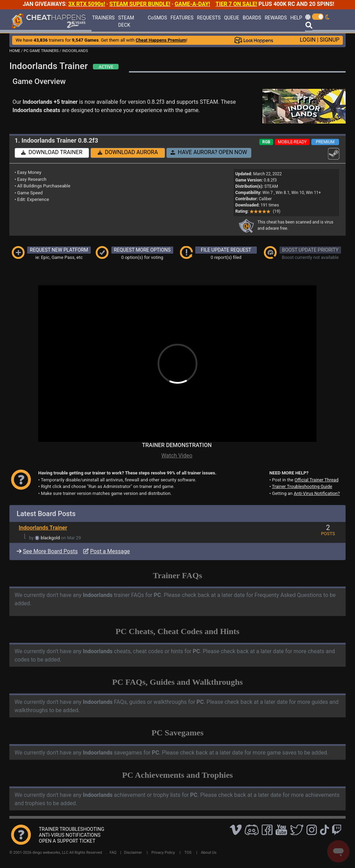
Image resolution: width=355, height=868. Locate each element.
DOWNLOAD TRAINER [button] (52, 152)
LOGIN (308, 40)
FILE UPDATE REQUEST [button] (226, 250)
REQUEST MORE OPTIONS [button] (142, 250)
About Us (209, 853)
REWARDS (276, 18)
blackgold (50, 538)
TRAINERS (103, 18)
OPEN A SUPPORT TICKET (67, 841)
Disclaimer (133, 853)
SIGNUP (330, 40)
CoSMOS (157, 18)
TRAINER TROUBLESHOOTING (72, 829)
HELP (296, 18)
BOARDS (252, 18)
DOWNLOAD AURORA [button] (128, 152)
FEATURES (182, 18)
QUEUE (232, 18)
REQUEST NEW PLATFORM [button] (59, 250)
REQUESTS (209, 18)
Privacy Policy (163, 853)
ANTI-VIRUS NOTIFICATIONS (70, 835)
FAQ (113, 853)
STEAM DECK (126, 21)
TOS (188, 853)
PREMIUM (325, 142)
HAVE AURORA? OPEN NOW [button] (209, 152)
